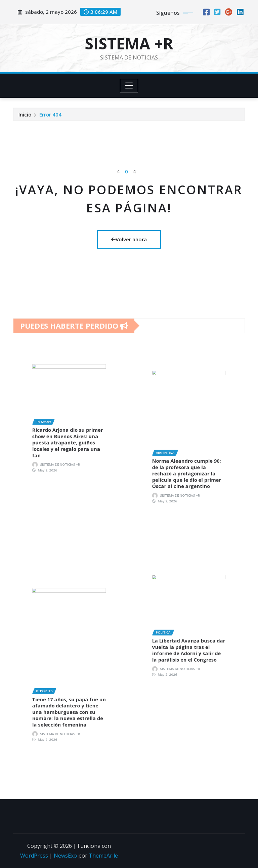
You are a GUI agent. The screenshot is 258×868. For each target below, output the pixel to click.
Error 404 (50, 116)
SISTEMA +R (129, 43)
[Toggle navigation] (129, 86)
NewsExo (65, 856)
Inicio (25, 116)
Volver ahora (129, 239)
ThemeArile (103, 856)
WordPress (34, 856)
